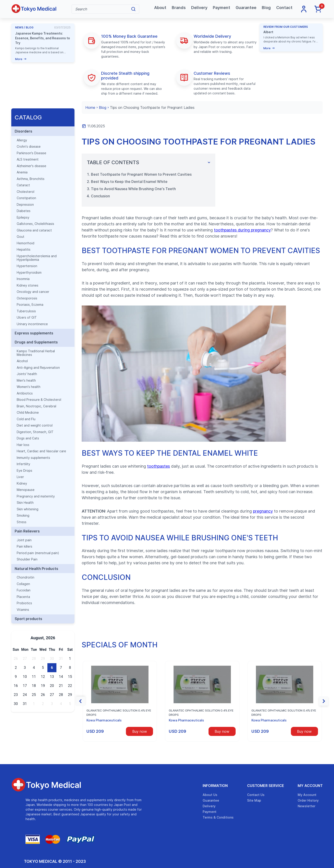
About (160, 8)
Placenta (23, 597)
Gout (21, 237)
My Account (310, 786)
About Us (210, 795)
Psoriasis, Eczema (30, 305)
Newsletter (306, 806)
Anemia (22, 172)
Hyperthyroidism (29, 273)
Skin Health (25, 503)
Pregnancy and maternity (36, 496)
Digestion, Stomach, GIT (35, 432)
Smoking (23, 516)
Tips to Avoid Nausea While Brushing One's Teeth (133, 189)
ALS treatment (28, 159)
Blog (266, 8)
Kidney (22, 483)
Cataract (23, 185)
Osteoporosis (27, 298)
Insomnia (23, 279)
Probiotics (24, 603)
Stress (22, 522)
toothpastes (159, 466)
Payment (222, 8)
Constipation (26, 198)
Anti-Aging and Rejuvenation (38, 368)
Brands (179, 8)
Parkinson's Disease (31, 153)
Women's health (29, 387)
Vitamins (23, 610)
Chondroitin (26, 577)
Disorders (23, 131)
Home (90, 107)
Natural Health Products (36, 569)
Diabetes (24, 211)
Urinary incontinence (32, 324)
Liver (20, 477)
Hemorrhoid (26, 243)
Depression (25, 205)
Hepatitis (24, 250)
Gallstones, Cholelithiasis (35, 224)
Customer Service (266, 786)
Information (215, 786)
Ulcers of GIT (27, 317)
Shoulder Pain (27, 559)
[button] (81, 701)
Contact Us (256, 795)
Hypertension (27, 266)
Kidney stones (28, 285)
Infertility (23, 464)
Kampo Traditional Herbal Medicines (36, 353)
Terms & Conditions (218, 817)
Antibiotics (25, 393)
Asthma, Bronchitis (31, 179)
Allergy (22, 140)
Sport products (28, 619)
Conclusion (100, 196)
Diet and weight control (35, 425)
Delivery (199, 8)
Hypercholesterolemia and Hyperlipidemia (37, 258)
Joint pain (24, 540)
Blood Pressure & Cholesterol (39, 400)
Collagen (23, 584)
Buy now (140, 731)
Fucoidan (24, 590)
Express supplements (34, 333)
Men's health (26, 380)
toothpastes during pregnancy (242, 230)
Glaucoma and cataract (34, 230)
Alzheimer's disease (31, 166)
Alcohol (22, 361)
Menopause (26, 490)
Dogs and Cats (28, 438)
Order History (308, 800)
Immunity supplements (33, 458)
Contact (284, 8)
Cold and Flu (26, 419)
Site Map (254, 800)
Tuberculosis (26, 311)
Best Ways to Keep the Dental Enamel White (129, 182)
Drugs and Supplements (36, 342)
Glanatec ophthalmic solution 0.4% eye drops (119, 713)
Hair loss (23, 445)
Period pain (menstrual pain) (38, 553)
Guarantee (246, 8)
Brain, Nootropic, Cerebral (36, 406)
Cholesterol (26, 192)
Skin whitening (28, 509)
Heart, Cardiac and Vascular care (41, 451)
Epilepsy (23, 217)
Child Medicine (28, 413)
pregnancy (263, 511)
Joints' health (27, 374)
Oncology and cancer (33, 292)
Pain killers (24, 546)
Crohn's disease (29, 147)
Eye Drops (24, 471)
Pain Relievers (27, 531)
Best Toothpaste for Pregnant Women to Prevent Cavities (141, 174)
